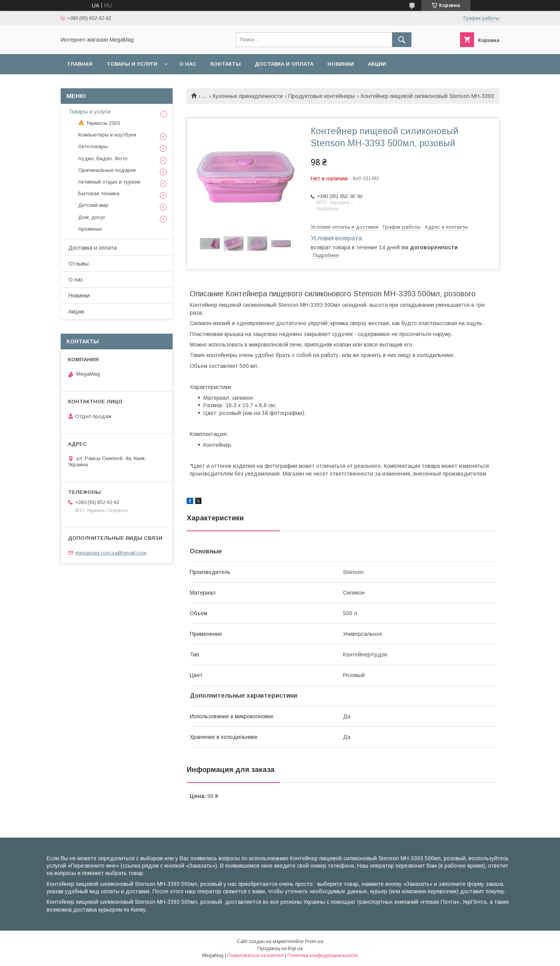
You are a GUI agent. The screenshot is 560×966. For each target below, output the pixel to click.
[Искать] (402, 40)
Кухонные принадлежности (248, 96)
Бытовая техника (99, 193)
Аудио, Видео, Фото (103, 158)
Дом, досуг (92, 217)
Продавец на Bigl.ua (280, 948)
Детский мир (93, 205)
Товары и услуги (132, 64)
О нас (188, 64)
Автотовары (93, 146)
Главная (80, 64)
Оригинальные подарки (107, 170)
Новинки (341, 64)
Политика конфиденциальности (323, 955)
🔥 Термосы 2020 (99, 123)
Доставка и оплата (284, 64)
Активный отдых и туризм (109, 182)
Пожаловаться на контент (255, 955)
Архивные (90, 229)
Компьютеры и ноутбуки (107, 135)
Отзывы (79, 264)
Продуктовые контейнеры (322, 96)
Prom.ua (314, 941)
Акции (377, 64)
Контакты (226, 64)
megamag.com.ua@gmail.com (111, 553)
